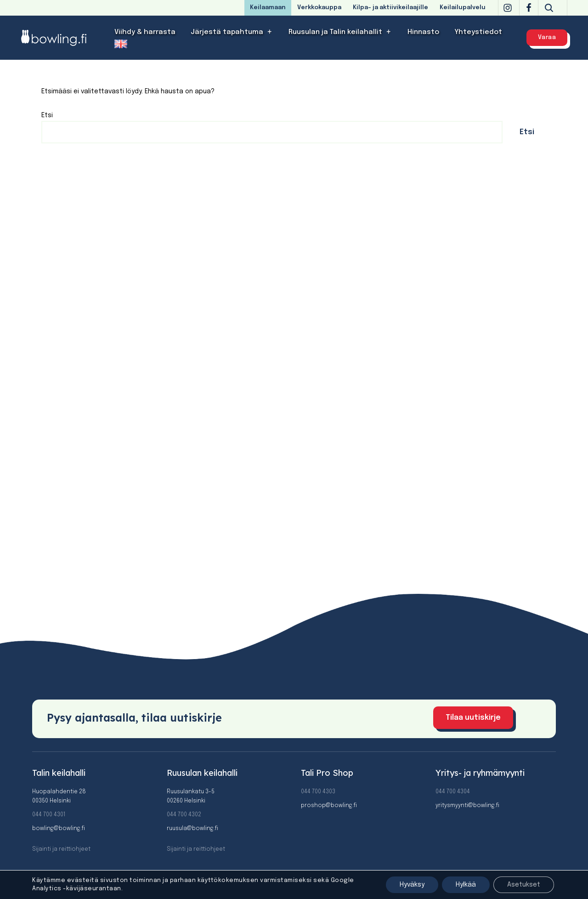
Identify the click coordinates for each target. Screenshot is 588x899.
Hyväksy (412, 885)
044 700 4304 (453, 792)
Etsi (47, 115)
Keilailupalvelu (463, 8)
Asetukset (524, 885)
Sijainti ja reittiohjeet (61, 849)
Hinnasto (423, 32)
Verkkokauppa (319, 8)
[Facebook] (529, 8)
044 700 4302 (184, 815)
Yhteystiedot (478, 32)
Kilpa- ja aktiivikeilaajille (390, 8)
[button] (270, 32)
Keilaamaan (268, 8)
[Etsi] (549, 8)
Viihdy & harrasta (145, 32)
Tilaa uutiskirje (473, 718)
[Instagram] (508, 8)
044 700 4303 (318, 792)
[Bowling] (60, 37)
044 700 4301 (49, 815)
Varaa (547, 37)
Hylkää (466, 885)
